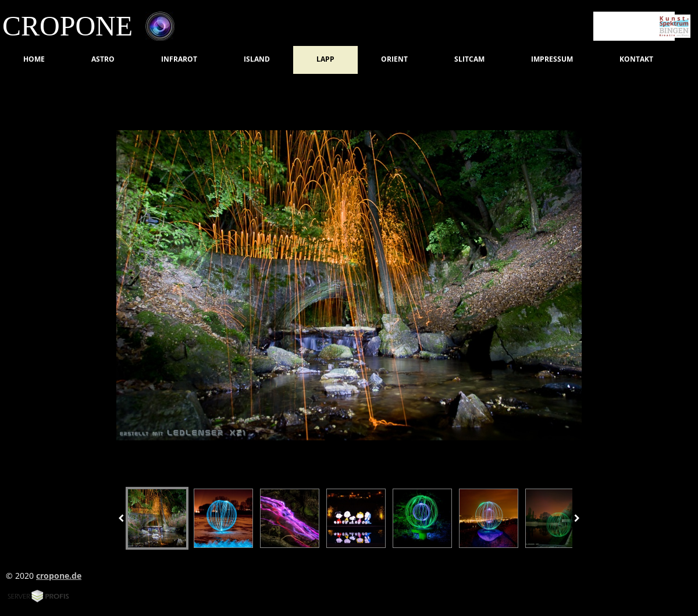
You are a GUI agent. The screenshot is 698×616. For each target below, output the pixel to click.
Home (34, 59)
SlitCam (469, 59)
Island (257, 59)
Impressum (552, 59)
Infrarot (179, 59)
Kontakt (636, 59)
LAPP (325, 59)
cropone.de (59, 576)
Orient (394, 59)
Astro (103, 59)
